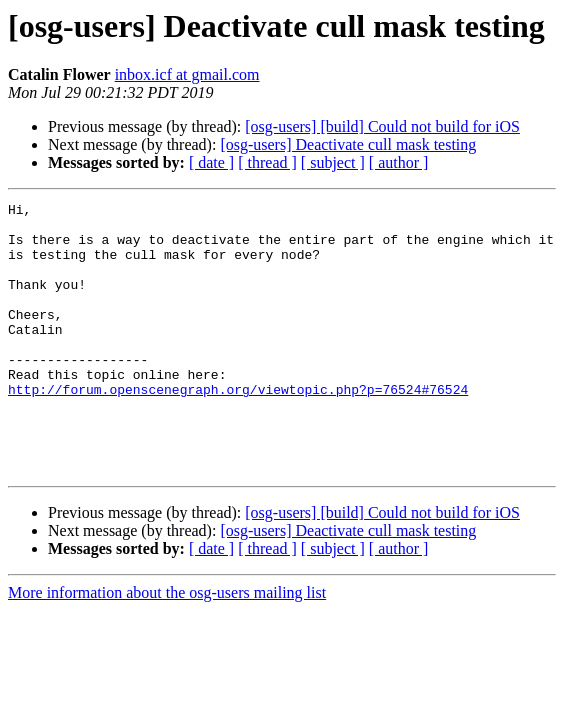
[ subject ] (333, 162)
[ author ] (399, 162)
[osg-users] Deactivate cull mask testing (348, 144)
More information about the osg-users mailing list (167, 646)
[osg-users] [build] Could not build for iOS (382, 126)
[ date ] (211, 162)
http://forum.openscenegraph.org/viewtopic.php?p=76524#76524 (238, 428)
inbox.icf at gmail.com (187, 74)
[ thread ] (267, 162)
